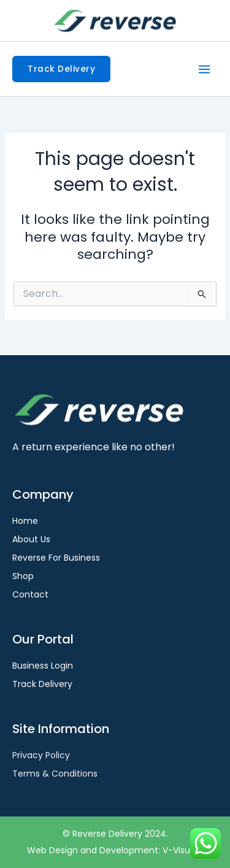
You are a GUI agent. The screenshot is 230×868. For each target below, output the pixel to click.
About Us (31, 539)
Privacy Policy (41, 755)
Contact (30, 594)
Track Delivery (42, 684)
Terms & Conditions (55, 774)
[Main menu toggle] (204, 69)
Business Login (43, 666)
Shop (23, 576)
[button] (61, 69)
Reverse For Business (56, 558)
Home (25, 521)
